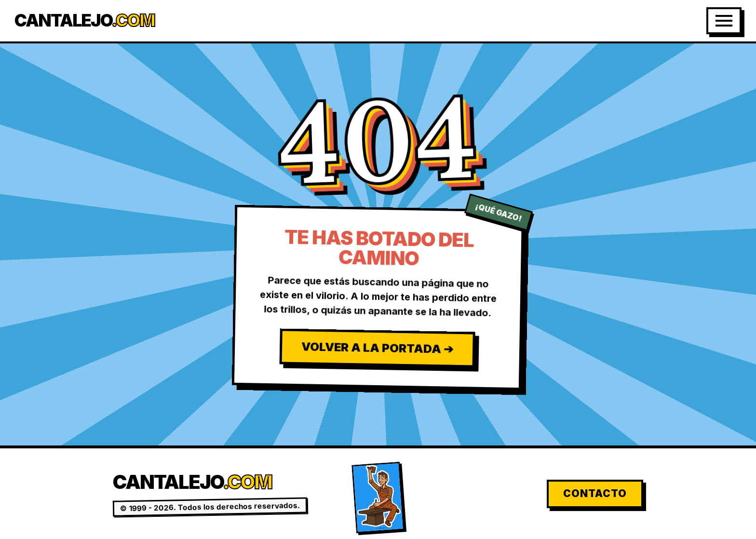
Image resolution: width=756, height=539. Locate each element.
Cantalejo (85, 20)
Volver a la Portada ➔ (377, 348)
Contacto (595, 493)
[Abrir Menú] (724, 21)
